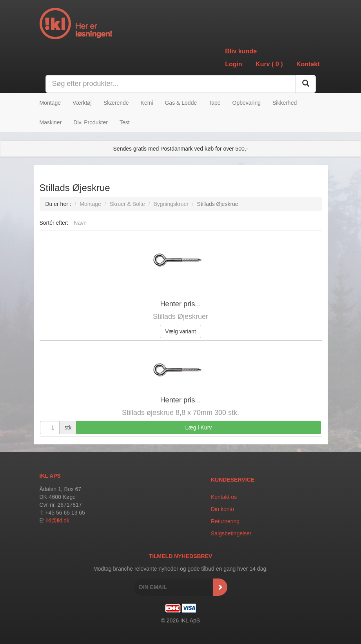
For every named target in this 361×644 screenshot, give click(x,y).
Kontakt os (224, 497)
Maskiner (51, 122)
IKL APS (50, 476)
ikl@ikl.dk (58, 520)
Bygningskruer (171, 204)
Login (234, 64)
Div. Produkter (91, 122)
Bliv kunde (241, 51)
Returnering (225, 521)
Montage (50, 103)
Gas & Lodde (181, 103)
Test (125, 122)
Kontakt (308, 64)
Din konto (222, 509)
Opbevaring (247, 103)
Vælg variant (180, 331)
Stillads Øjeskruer (180, 317)
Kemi (147, 103)
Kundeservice (233, 480)
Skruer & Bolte (127, 204)
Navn (80, 223)
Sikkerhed (285, 103)
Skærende (116, 103)
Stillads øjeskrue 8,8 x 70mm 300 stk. (180, 413)
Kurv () (269, 64)
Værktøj (82, 103)
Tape (214, 103)
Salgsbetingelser (231, 533)
